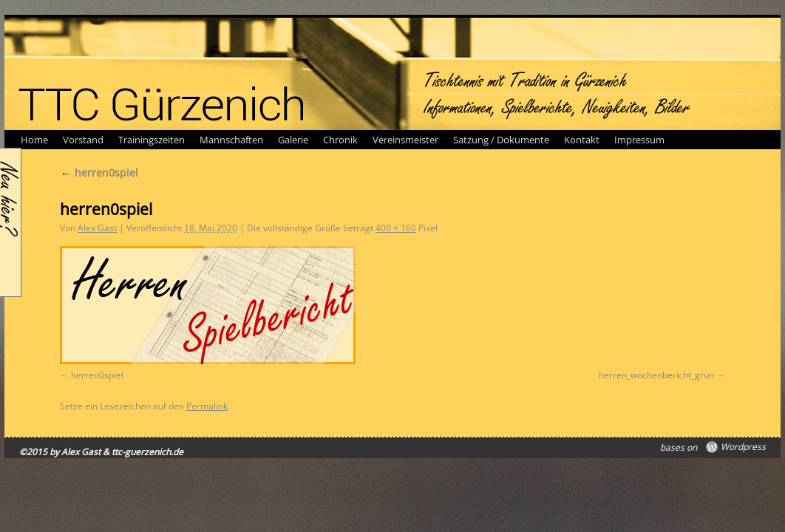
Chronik (340, 140)
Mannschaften (231, 140)
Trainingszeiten (152, 140)
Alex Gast (97, 228)
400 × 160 (396, 228)
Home (34, 140)
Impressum (639, 140)
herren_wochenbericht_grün (656, 375)
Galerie (293, 140)
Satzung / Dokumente (501, 140)
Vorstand (83, 140)
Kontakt (582, 140)
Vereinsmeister (405, 140)
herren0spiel (99, 173)
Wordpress (743, 447)
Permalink (207, 406)
